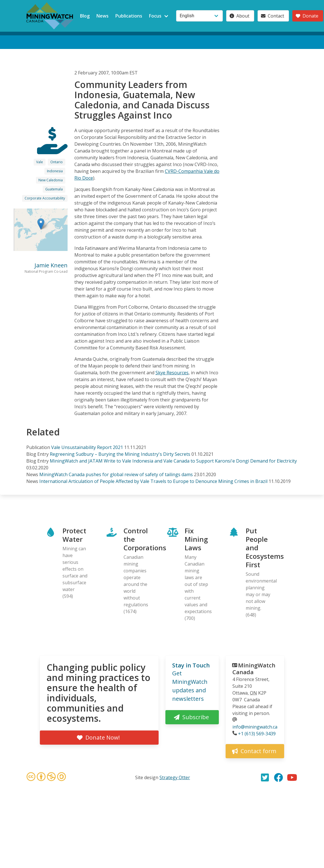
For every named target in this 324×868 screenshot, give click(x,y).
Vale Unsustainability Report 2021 (87, 447)
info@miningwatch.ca (255, 727)
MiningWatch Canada (254, 669)
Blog (85, 16)
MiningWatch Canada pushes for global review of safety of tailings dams (116, 474)
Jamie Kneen (51, 265)
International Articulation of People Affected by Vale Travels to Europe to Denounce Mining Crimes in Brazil (153, 481)
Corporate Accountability (45, 198)
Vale (40, 162)
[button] (41, 224)
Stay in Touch (191, 665)
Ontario (57, 162)
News (102, 16)
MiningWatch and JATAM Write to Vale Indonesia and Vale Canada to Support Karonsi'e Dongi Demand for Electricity (173, 461)
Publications (129, 16)
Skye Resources (172, 373)
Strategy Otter (175, 777)
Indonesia (55, 171)
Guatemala (54, 189)
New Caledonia (51, 180)
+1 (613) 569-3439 (257, 734)
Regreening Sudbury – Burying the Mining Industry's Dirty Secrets (120, 454)
